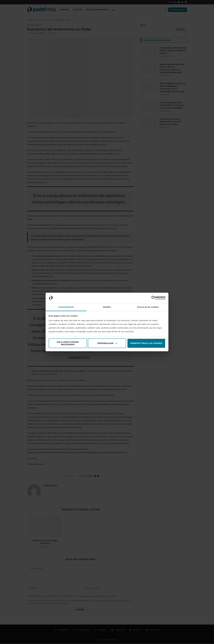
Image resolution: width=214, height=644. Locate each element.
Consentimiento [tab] (66, 307)
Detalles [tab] (107, 307)
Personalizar (107, 343)
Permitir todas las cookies (146, 343)
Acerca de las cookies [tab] (148, 307)
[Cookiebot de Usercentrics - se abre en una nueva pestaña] (153, 298)
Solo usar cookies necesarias (68, 343)
